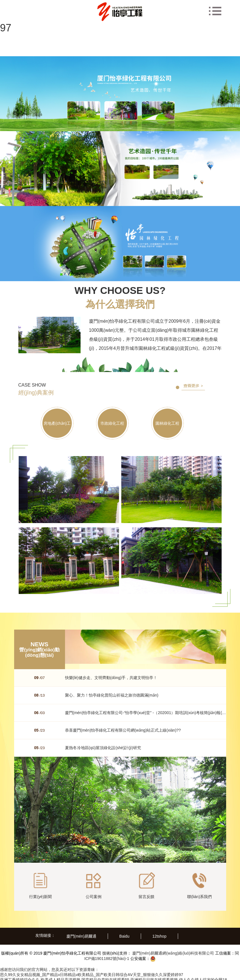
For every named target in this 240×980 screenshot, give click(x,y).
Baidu (124, 934)
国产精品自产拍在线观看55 (105, 977)
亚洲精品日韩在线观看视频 (154, 977)
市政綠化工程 (118, 424)
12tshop (159, 934)
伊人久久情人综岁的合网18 (203, 977)
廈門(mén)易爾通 (82, 934)
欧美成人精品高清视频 (60, 977)
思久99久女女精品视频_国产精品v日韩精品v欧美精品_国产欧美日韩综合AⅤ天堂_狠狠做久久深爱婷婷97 (92, 972)
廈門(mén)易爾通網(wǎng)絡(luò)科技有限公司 (173, 951)
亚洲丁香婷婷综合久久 (20, 977)
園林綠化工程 (176, 424)
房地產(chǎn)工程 (60, 431)
